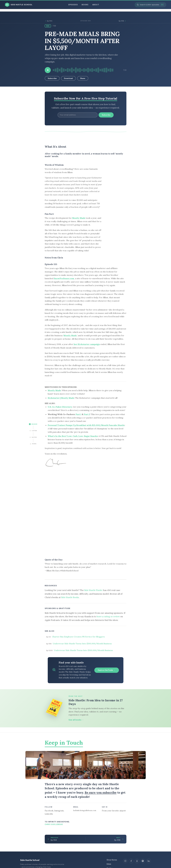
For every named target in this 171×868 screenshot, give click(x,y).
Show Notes (112, 860)
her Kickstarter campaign (87, 344)
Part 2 (87, 414)
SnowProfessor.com (64, 278)
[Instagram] (125, 861)
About (96, 5)
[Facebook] (131, 861)
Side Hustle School (30, 860)
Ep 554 (49, 21)
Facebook (49, 811)
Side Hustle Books (70, 597)
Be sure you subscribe (101, 792)
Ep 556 (123, 21)
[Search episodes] (150, 5)
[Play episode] (48, 70)
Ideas (109, 864)
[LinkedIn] (149, 861)
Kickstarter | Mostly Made (61, 398)
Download (68, 78)
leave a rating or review (108, 616)
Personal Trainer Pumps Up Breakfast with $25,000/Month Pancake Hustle (86, 425)
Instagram (59, 811)
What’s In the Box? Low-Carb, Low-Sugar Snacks (73, 436)
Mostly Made (79, 218)
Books (85, 5)
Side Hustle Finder (93, 590)
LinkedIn (49, 814)
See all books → (76, 720)
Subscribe (52, 78)
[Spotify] (143, 861)
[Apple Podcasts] (137, 861)
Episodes (73, 5)
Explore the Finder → (107, 670)
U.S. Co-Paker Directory (60, 407)
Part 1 (79, 414)
